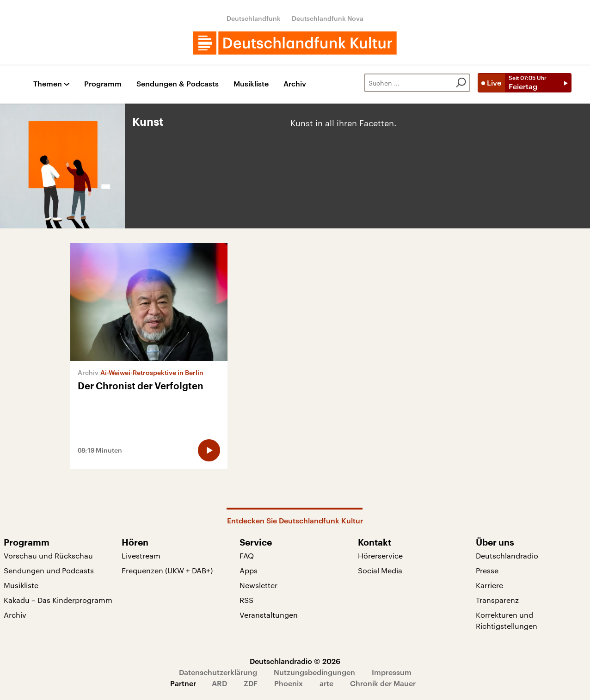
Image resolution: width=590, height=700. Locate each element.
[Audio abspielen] (209, 450)
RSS (246, 600)
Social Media (380, 570)
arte (326, 683)
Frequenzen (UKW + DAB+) (167, 570)
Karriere (489, 585)
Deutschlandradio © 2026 (295, 661)
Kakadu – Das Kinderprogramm (58, 600)
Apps (249, 570)
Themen (48, 84)
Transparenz (497, 600)
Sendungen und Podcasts (49, 570)
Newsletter (258, 585)
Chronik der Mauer (383, 683)
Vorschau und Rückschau (48, 556)
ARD (219, 683)
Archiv (295, 84)
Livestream (141, 556)
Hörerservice (380, 556)
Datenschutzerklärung (218, 672)
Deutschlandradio (507, 556)
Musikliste (251, 84)
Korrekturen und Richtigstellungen (507, 620)
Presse (487, 570)
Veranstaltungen (269, 615)
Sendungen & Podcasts (178, 84)
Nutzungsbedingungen (314, 672)
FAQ (247, 556)
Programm (103, 84)
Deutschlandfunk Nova (328, 18)
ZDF (251, 683)
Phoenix (289, 683)
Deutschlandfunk (254, 18)
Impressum (392, 672)
